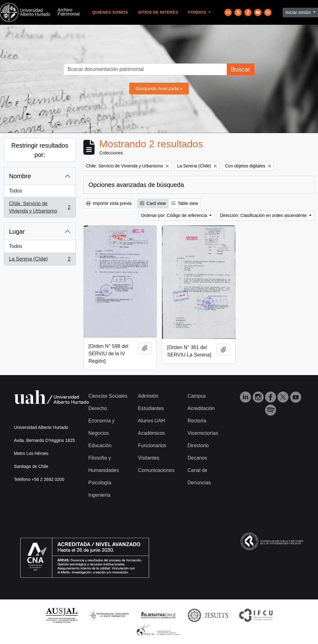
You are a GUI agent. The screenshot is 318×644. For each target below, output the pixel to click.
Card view (153, 203)
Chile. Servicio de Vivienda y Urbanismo (40, 207)
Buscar (241, 69)
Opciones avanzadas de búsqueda (136, 185)
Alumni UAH (151, 421)
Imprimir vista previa (109, 203)
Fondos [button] (198, 12)
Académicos (151, 433)
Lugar (17, 231)
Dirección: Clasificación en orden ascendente (264, 215)
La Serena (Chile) (40, 260)
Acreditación (201, 408)
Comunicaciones (156, 470)
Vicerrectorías (203, 433)
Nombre (20, 176)
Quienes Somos (110, 12)
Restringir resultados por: (40, 150)
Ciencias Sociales (108, 396)
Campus (197, 396)
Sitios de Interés (158, 12)
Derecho (98, 408)
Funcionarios (152, 445)
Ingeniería (99, 495)
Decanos (197, 458)
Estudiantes (151, 408)
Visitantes (149, 458)
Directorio (198, 445)
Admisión (148, 396)
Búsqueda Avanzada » (159, 88)
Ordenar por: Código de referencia (175, 215)
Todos (16, 191)
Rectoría (197, 421)
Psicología (100, 483)
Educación (100, 445)
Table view (185, 203)
